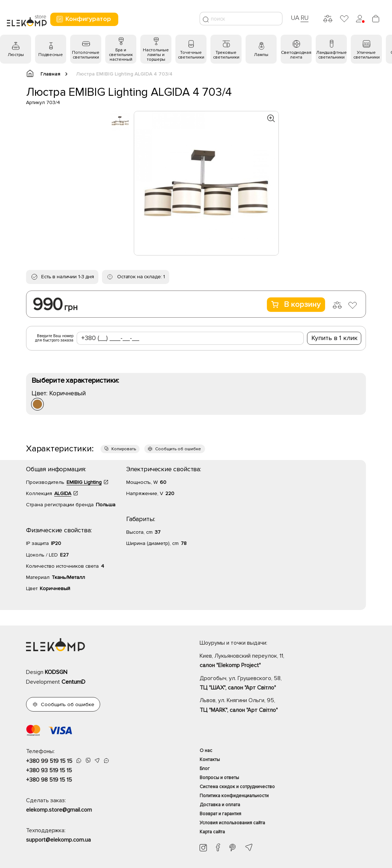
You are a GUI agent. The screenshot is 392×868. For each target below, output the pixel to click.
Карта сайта (212, 832)
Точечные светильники (191, 55)
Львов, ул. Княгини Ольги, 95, (283, 706)
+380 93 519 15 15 (49, 770)
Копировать (124, 449)
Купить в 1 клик (335, 338)
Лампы (261, 55)
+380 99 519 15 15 (49, 761)
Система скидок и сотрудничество (237, 787)
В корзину (296, 304)
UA (295, 18)
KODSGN (56, 672)
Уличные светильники (367, 55)
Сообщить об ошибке (178, 449)
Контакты (210, 760)
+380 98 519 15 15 (49, 780)
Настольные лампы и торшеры (156, 55)
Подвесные (51, 55)
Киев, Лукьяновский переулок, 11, (283, 661)
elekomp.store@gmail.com (59, 810)
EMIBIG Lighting (84, 482)
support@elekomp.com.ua (58, 840)
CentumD (73, 682)
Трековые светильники (226, 55)
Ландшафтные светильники (331, 55)
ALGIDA (63, 493)
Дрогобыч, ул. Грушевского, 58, (283, 684)
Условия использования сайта (232, 823)
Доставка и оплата (220, 805)
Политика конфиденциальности (234, 796)
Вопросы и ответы (219, 778)
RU (305, 18)
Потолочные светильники (86, 55)
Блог (205, 769)
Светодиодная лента (296, 55)
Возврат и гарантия (220, 814)
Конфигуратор (83, 19)
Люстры (16, 55)
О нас (206, 751)
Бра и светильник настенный (121, 55)
